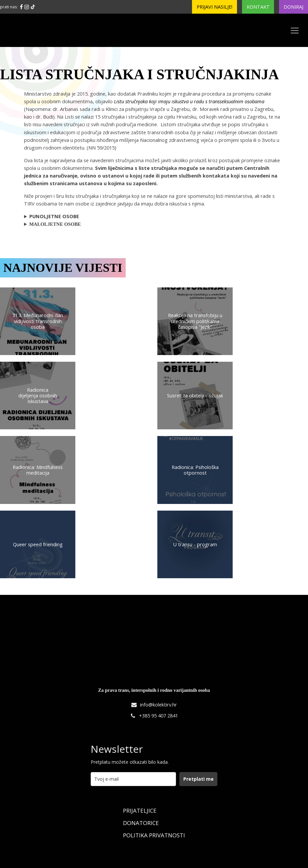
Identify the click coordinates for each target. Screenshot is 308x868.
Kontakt (258, 7)
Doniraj (293, 7)
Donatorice (141, 823)
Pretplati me (198, 779)
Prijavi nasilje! (214, 7)
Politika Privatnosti (154, 835)
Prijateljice (140, 811)
